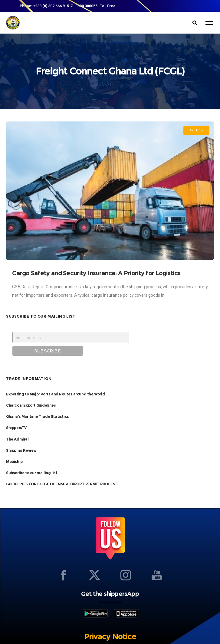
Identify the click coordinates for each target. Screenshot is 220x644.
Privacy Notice (110, 613)
